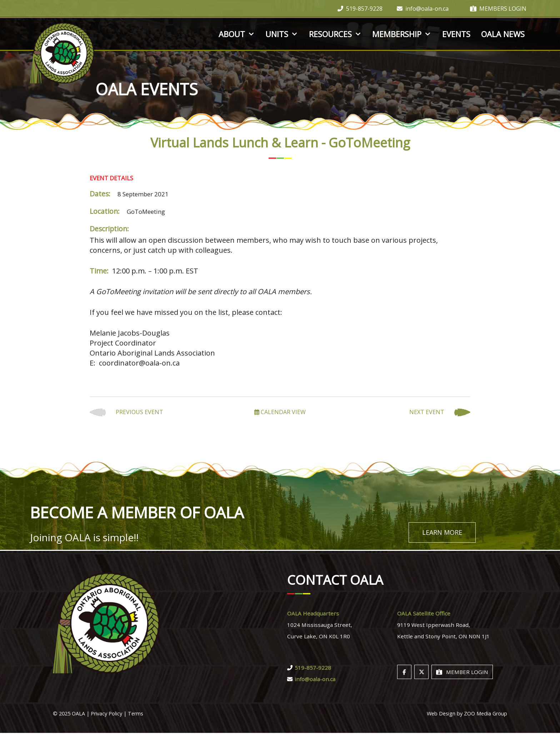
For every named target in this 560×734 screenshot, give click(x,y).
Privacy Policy (106, 715)
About (237, 34)
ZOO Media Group (486, 715)
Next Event (440, 412)
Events (456, 34)
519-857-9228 (360, 9)
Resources (335, 34)
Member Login (462, 673)
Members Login (498, 9)
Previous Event (126, 412)
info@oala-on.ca (423, 9)
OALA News (503, 34)
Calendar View (280, 412)
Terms (136, 715)
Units (282, 34)
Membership (402, 34)
